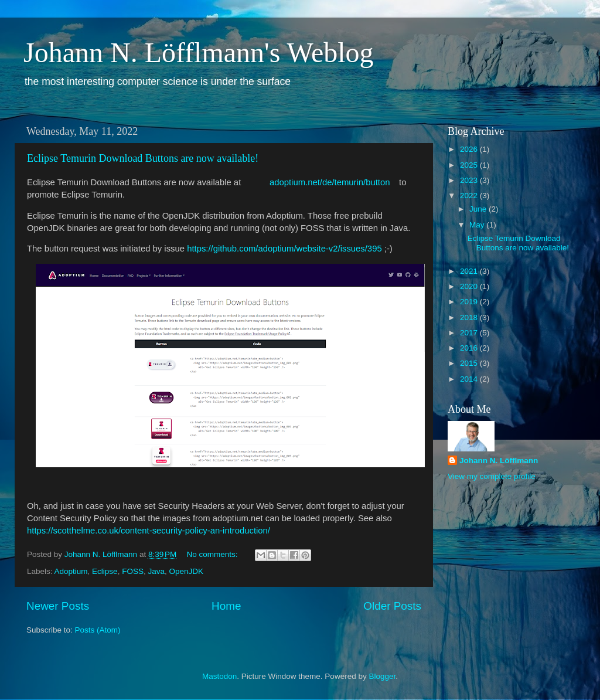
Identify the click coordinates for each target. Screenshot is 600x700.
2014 (470, 379)
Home (226, 606)
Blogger (382, 676)
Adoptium (71, 571)
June (479, 209)
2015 (470, 363)
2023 (470, 180)
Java (156, 571)
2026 (470, 149)
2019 (470, 302)
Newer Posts (58, 606)
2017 (470, 333)
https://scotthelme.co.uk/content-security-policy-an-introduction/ (149, 531)
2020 (470, 286)
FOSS (133, 571)
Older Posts (392, 606)
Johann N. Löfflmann (499, 461)
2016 (470, 348)
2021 (470, 271)
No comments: (214, 554)
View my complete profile (492, 476)
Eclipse (105, 571)
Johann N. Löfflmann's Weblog (199, 52)
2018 (470, 317)
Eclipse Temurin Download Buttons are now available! (143, 158)
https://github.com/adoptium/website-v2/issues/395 (284, 249)
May (478, 225)
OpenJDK (186, 571)
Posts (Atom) (98, 630)
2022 (470, 196)
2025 (470, 165)
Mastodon (219, 676)
